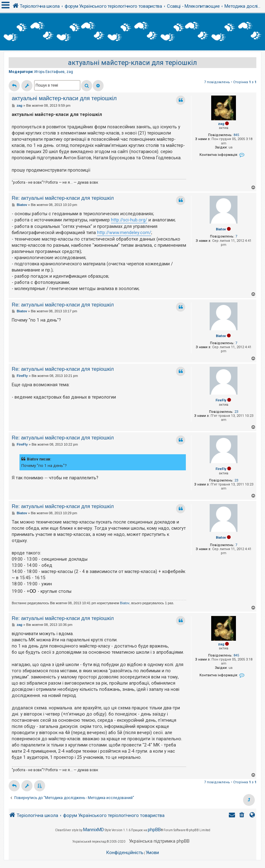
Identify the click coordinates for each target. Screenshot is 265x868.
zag (70, 72)
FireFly (221, 400)
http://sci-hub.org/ (129, 220)
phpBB (154, 830)
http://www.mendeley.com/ (124, 233)
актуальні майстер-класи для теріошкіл (132, 63)
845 (236, 135)
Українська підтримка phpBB (159, 841)
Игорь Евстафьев (49, 72)
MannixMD (94, 830)
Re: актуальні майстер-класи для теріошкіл (63, 198)
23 (236, 412)
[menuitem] (242, 816)
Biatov (221, 229)
